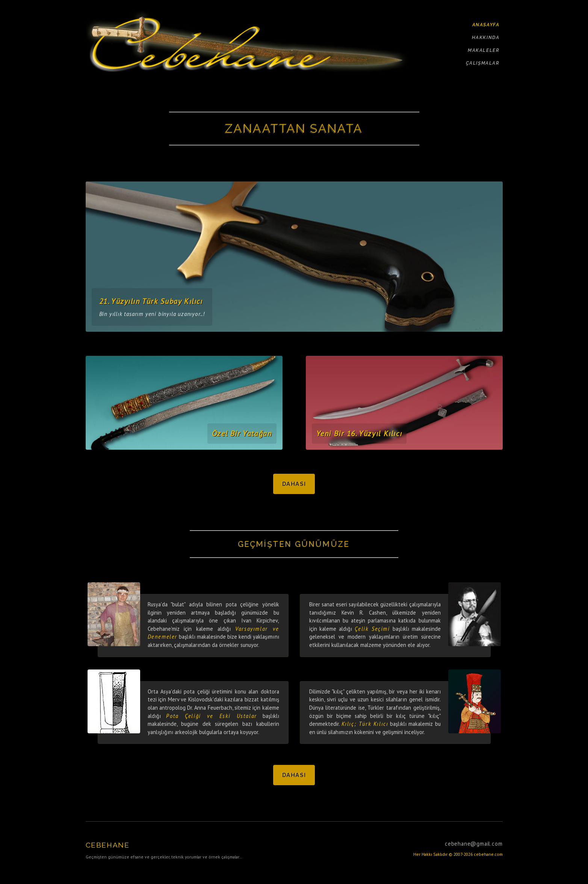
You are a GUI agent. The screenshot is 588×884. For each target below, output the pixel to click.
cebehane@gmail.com (474, 844)
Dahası (294, 484)
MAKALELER (484, 50)
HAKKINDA (486, 38)
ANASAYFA (486, 25)
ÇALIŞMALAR (483, 63)
